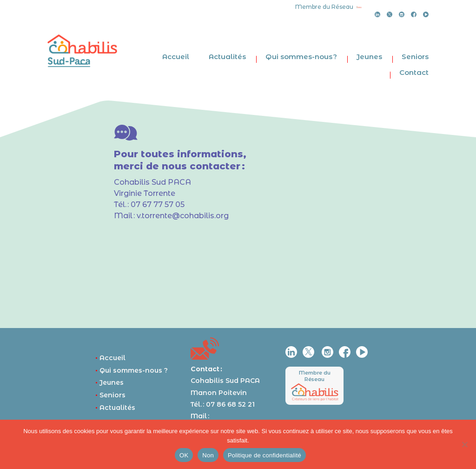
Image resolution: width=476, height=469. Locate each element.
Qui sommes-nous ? (301, 57)
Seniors (415, 57)
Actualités (227, 57)
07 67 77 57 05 (158, 204)
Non (208, 455)
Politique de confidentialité (264, 455)
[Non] (464, 444)
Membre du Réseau (315, 376)
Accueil (176, 57)
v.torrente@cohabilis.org (183, 216)
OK (184, 455)
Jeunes (369, 57)
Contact (414, 72)
